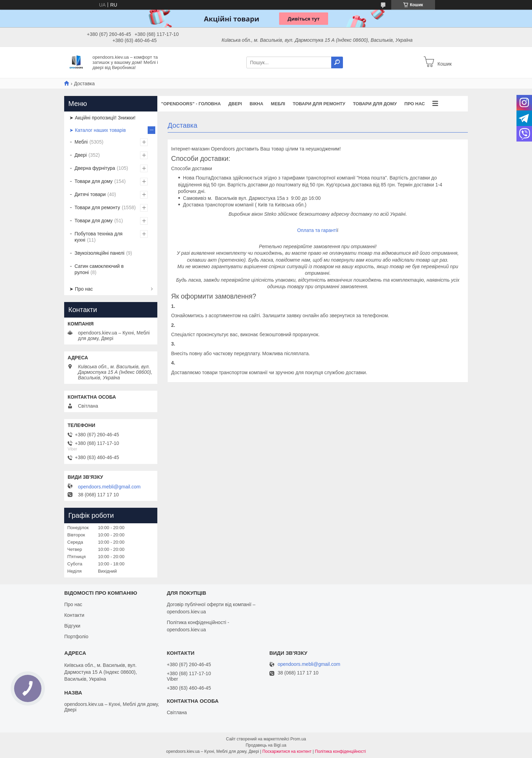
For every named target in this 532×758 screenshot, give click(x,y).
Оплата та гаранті (317, 230)
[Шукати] (337, 62)
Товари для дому (375, 104)
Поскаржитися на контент (287, 751)
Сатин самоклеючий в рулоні (99, 269)
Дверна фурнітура (95, 168)
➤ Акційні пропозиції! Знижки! (102, 118)
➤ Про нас (81, 289)
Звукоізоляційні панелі (100, 253)
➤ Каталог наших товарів (98, 130)
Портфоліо (76, 636)
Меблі (278, 104)
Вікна (256, 104)
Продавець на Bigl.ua (266, 745)
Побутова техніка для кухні (98, 237)
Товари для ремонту (319, 104)
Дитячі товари (90, 194)
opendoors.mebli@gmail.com (109, 487)
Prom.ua (298, 739)
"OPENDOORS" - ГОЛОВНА (191, 104)
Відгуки (72, 626)
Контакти (74, 615)
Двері (235, 104)
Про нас (415, 104)
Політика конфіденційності (341, 751)
